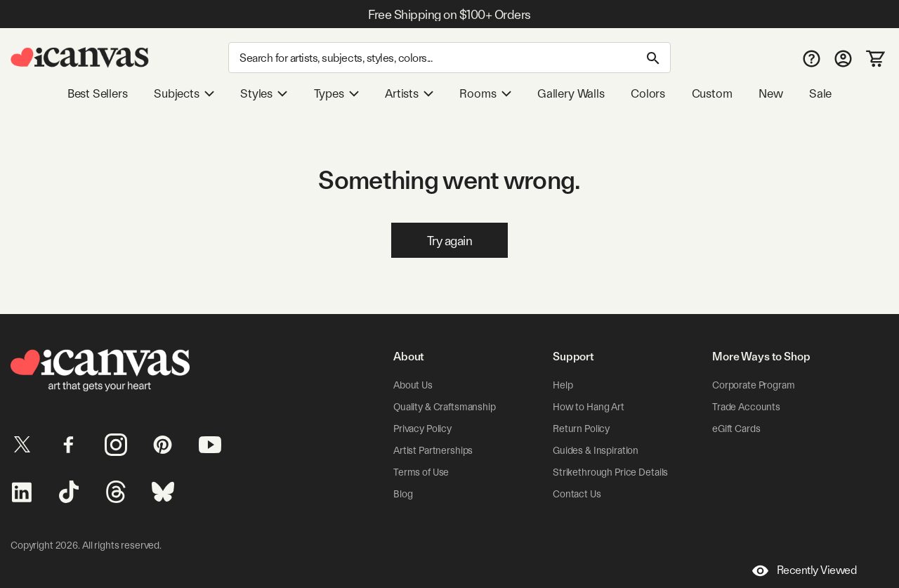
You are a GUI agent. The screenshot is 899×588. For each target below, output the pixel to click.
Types (336, 93)
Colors (648, 93)
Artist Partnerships (433, 450)
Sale (820, 93)
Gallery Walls (571, 93)
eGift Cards (736, 429)
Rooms (485, 93)
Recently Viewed (805, 571)
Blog (403, 494)
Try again (450, 241)
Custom (712, 93)
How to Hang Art (589, 407)
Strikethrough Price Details (610, 472)
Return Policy (581, 429)
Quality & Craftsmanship (445, 407)
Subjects (184, 93)
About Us (413, 385)
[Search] (449, 58)
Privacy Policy (422, 429)
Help (563, 385)
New (770, 93)
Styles (264, 93)
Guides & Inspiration (596, 450)
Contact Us (577, 494)
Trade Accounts (746, 407)
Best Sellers (98, 93)
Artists (409, 93)
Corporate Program (754, 385)
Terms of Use (421, 472)
